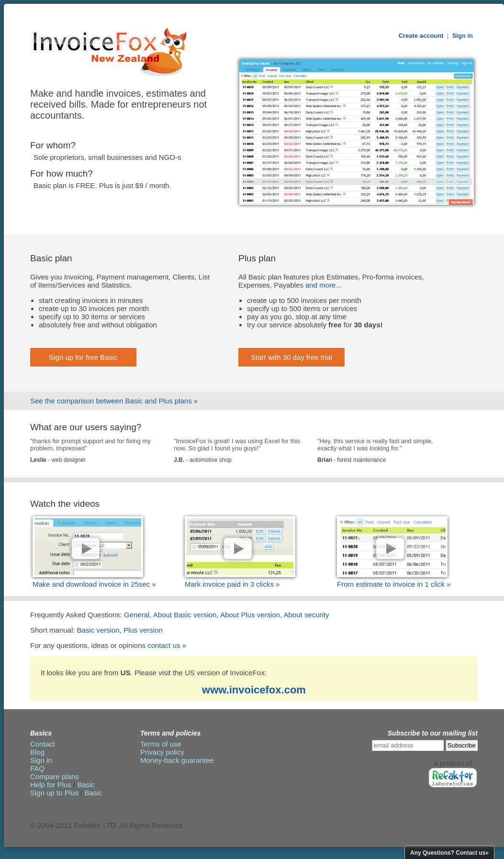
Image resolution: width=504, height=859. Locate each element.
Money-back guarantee (177, 760)
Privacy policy (162, 752)
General (137, 615)
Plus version (143, 630)
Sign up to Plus (54, 793)
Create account (421, 36)
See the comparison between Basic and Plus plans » (114, 401)
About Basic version (185, 615)
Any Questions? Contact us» (449, 853)
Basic (86, 785)
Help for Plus (51, 785)
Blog (37, 752)
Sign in (463, 36)
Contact (43, 744)
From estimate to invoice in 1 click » (394, 584)
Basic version (98, 630)
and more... (324, 285)
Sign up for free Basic (83, 357)
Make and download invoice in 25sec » (94, 584)
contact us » (167, 645)
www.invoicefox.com (254, 690)
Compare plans (55, 776)
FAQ (37, 768)
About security (307, 615)
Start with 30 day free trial (291, 357)
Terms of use (161, 744)
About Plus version (250, 615)
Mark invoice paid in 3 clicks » (232, 584)
